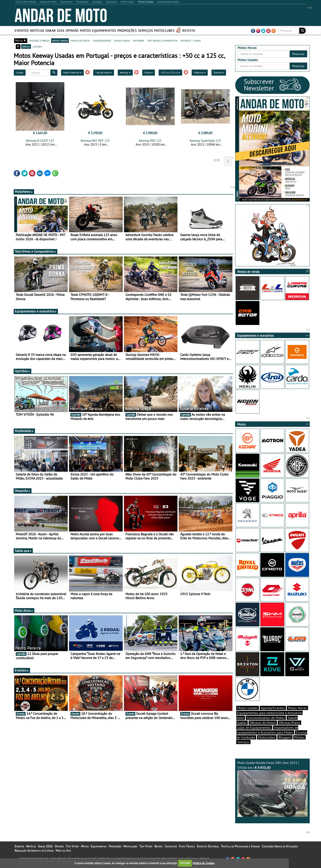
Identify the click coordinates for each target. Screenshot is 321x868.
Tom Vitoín (72, 846)
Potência (200, 72)
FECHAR (185, 863)
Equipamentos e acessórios (36, 311)
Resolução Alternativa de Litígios (34, 851)
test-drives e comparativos (162, 40)
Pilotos (299, 737)
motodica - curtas (191, 40)
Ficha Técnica (187, 846)
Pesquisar (298, 54)
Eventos (22, 30)
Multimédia (24, 431)
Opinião (72, 30)
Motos (85, 30)
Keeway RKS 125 (150, 141)
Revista (189, 30)
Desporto (23, 491)
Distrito (219, 72)
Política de (203, 863)
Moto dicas (24, 610)
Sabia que (23, 551)
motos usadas (60, 40)
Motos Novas (297, 708)
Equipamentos (104, 30)
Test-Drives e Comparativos (35, 251)
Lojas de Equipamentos (254, 728)
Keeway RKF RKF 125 (95, 141)
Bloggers (285, 737)
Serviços (145, 30)
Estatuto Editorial (208, 846)
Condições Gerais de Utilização (280, 846)
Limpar (20, 72)
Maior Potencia (72, 72)
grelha (26, 46)
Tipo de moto (104, 72)
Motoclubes (164, 30)
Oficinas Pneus (289, 723)
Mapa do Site (63, 851)
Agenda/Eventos (273, 708)
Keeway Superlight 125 (205, 141)
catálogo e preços (39, 40)
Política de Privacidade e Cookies (240, 846)
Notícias (37, 30)
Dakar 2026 (55, 30)
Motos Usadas (248, 708)
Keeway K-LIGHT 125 (40, 141)
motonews (139, 40)
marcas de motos (80, 40)
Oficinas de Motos (263, 723)
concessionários (102, 40)
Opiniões (22, 371)
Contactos (171, 846)
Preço (149, 72)
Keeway (125, 72)
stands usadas (122, 40)
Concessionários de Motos (266, 718)
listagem (37, 46)
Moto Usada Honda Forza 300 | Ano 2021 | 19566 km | (272, 789)
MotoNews (24, 192)
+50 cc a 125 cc (170, 72)
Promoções (127, 30)
